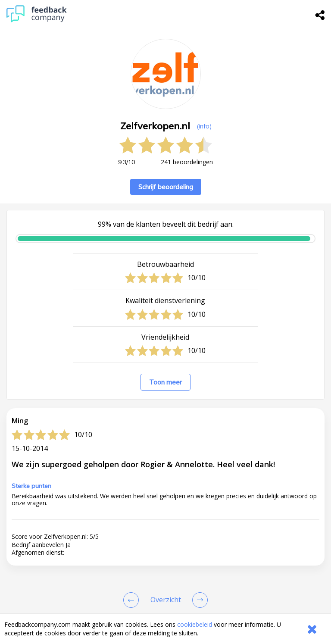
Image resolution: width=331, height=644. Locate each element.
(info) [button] (204, 126)
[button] (165, 601)
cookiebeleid (195, 624)
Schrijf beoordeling (166, 187)
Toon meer (165, 382)
